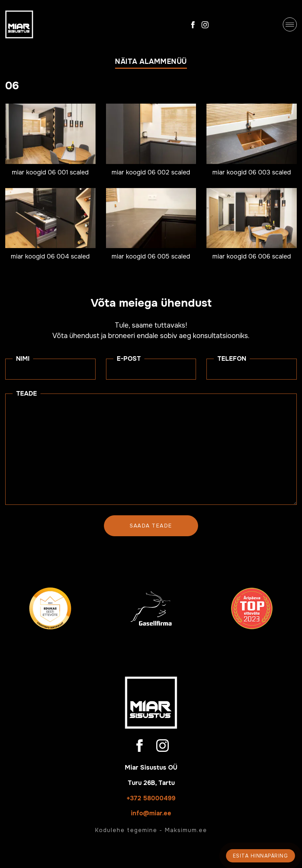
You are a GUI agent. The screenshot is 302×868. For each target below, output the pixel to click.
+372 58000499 (151, 798)
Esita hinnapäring (261, 856)
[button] (151, 63)
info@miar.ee (151, 813)
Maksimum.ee (186, 830)
